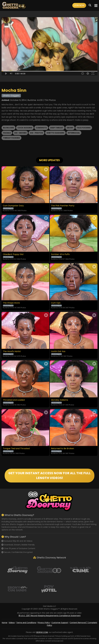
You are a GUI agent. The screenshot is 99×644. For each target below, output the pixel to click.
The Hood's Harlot (12, 351)
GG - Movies (20, 133)
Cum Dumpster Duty (13, 206)
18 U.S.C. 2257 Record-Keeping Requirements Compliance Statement (50, 616)
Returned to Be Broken (63, 449)
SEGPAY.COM (42, 632)
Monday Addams (60, 400)
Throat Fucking (11, 138)
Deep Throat (57, 128)
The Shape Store (11, 303)
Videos (12, 623)
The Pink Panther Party (63, 206)
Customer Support (60, 623)
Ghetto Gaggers (55, 133)
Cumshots (41, 128)
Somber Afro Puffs (60, 254)
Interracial (74, 133)
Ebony (70, 128)
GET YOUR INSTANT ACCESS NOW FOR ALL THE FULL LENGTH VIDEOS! (49, 476)
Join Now (79, 5)
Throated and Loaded (14, 400)
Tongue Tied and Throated (16, 449)
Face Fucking (84, 128)
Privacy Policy (44, 623)
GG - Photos (36, 133)
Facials (7, 133)
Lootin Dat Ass (58, 351)
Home (5, 623)
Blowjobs (9, 128)
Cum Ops (56, 303)
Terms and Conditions (26, 623)
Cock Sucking (25, 128)
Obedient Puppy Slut (13, 254)
